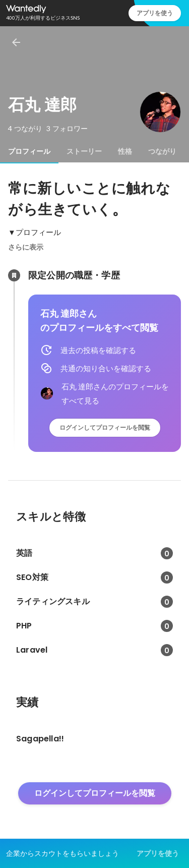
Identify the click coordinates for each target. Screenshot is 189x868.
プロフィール (29, 151)
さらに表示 (26, 247)
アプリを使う (155, 13)
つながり (162, 151)
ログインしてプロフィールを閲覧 (105, 427)
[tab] (29, 151)
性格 (125, 151)
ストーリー (84, 151)
